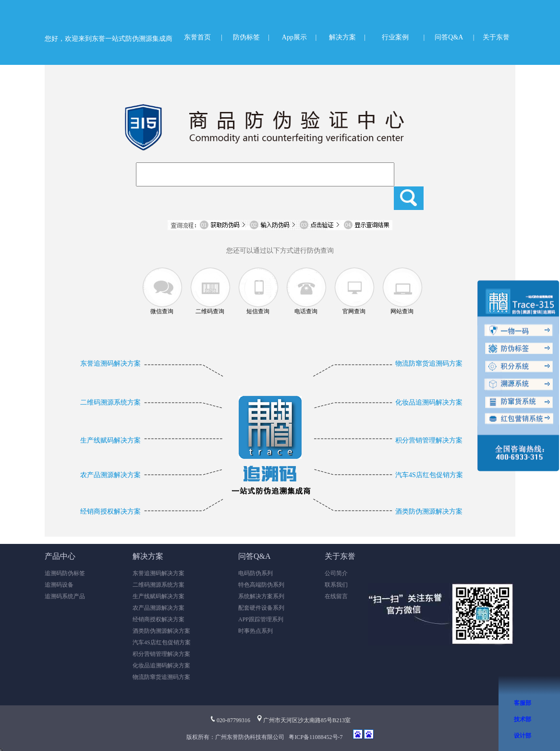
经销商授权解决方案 (110, 511)
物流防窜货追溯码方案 (429, 363)
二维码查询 (210, 311)
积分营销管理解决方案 (429, 440)
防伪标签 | (251, 37)
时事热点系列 (256, 631)
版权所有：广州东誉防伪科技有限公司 (237, 737)
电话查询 (306, 311)
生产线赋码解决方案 (110, 440)
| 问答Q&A (444, 37)
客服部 (523, 703)
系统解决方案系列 (261, 596)
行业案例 (395, 37)
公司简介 (336, 573)
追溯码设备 (59, 585)
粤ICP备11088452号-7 (316, 737)
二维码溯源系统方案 (110, 402)
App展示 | (299, 37)
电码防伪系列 (256, 573)
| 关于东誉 (491, 37)
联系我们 (336, 585)
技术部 (523, 719)
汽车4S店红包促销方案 (429, 475)
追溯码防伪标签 (65, 573)
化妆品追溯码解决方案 (429, 402)
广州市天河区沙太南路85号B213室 (303, 720)
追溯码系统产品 (65, 596)
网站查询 (402, 311)
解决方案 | (347, 37)
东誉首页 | (203, 37)
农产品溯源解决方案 (110, 475)
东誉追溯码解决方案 (110, 363)
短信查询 (258, 311)
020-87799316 (230, 720)
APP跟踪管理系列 (261, 619)
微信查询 (162, 311)
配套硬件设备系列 (261, 608)
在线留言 (336, 596)
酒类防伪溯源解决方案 (429, 511)
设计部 (523, 736)
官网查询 (354, 311)
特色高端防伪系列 (261, 585)
